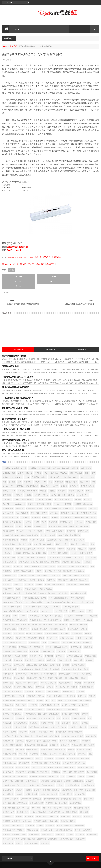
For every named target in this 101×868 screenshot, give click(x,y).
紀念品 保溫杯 (69, 557)
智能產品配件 (54, 704)
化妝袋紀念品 (16, 633)
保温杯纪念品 (73, 619)
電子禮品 (6, 825)
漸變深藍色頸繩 (41, 726)
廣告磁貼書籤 (21, 673)
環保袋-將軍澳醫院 (10, 357)
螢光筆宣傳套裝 (27, 561)
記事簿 (42, 784)
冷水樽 (78, 628)
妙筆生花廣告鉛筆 (64, 650)
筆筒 (46, 753)
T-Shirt (27, 467)
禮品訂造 (50, 264)
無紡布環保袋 (54, 726)
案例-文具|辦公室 (79, 709)
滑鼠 (52, 722)
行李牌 (45, 503)
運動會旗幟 (84, 802)
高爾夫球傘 (57, 499)
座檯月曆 (37, 534)
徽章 (92, 534)
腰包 (70, 762)
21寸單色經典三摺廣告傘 (87, 503)
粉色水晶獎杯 (68, 753)
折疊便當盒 (71, 539)
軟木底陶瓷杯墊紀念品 (11, 798)
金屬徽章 (43, 481)
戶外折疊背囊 (72, 677)
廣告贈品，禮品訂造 (48, 673)
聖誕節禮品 (7, 561)
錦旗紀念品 (18, 575)
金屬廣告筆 (22, 570)
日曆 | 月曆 (42, 704)
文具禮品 (54, 463)
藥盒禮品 (33, 767)
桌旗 (89, 709)
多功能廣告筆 (79, 530)
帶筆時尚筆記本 (22, 664)
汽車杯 (64, 717)
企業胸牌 (6, 615)
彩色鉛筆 (17, 677)
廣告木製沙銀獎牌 (71, 668)
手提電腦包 (29, 682)
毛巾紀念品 (7, 717)
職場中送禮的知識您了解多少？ (16, 430)
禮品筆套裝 (49, 749)
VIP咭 (48, 521)
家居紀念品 (79, 508)
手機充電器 (67, 494)
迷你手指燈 (58, 798)
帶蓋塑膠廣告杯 (36, 664)
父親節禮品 (20, 731)
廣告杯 (23, 264)
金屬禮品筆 (51, 570)
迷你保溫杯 (47, 798)
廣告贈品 (6, 463)
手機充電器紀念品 (53, 682)
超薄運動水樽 (22, 793)
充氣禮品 (52, 525)
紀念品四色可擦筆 (22, 758)
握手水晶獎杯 (63, 543)
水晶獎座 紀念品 (20, 717)
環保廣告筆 (54, 735)
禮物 (71, 463)
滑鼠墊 (36, 512)
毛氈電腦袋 (66, 548)
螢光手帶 (42, 767)
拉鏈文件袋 (62, 691)
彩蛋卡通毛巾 (28, 677)
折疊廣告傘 (82, 539)
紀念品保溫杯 (8, 758)
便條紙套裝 (54, 619)
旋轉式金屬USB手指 (54, 700)
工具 (19, 534)
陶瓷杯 (5, 467)
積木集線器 (85, 749)
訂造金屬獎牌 (8, 784)
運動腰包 (19, 807)
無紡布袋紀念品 (77, 726)
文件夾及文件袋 (83, 485)
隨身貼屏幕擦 (72, 575)
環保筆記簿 (55, 552)
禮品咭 (53, 557)
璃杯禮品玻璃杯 (16, 735)
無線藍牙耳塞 (8, 731)
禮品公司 (40, 264)
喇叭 (61, 530)
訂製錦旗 (57, 561)
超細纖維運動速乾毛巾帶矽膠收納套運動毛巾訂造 (62, 789)
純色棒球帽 (48, 758)
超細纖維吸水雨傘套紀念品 (31, 789)
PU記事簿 (7, 606)
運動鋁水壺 (29, 807)
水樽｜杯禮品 (78, 548)
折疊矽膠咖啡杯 (9, 691)
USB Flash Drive (16, 467)
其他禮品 (24, 530)
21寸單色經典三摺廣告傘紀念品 (35, 588)
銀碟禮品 (74, 570)
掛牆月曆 (52, 543)
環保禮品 (79, 463)
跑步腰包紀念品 (61, 793)
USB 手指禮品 (38, 521)
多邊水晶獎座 (30, 650)
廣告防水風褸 (89, 673)
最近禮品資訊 (18, 340)
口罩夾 (44, 633)
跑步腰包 (32, 566)
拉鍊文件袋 (36, 543)
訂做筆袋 (81, 767)
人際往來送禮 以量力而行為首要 (16, 420)
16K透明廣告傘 (63, 584)
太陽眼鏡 (41, 650)
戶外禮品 (52, 481)
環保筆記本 (44, 552)
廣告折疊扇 (75, 534)
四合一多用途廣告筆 (20, 642)
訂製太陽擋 (45, 771)
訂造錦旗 (19, 784)
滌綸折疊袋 (43, 722)
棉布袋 (43, 713)
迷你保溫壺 (36, 798)
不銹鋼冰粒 (71, 521)
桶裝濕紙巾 (7, 713)
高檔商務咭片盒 (31, 579)
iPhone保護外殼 (91, 606)
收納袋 (73, 543)
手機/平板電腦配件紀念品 (25, 539)
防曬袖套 (39, 575)
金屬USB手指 (32, 481)
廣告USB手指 (48, 534)
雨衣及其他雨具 (47, 820)
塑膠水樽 (68, 530)
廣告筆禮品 (7, 485)
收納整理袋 (33, 695)
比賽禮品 (76, 713)
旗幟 (20, 472)
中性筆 (66, 610)
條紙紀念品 (34, 713)
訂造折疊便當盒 (88, 775)
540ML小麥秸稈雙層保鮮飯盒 (14, 601)
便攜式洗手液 (24, 619)
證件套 (46, 485)
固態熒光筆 (61, 642)
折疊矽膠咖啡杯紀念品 (26, 691)
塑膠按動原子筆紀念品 (11, 646)
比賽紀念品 (62, 481)
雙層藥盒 (21, 820)
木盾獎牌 (28, 485)
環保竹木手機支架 (10, 552)
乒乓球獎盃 (75, 610)
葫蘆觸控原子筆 (9, 767)
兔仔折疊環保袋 (51, 624)
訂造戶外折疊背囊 (73, 775)
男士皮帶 (71, 740)
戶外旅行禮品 (8, 539)
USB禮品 (58, 467)
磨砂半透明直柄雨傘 (40, 557)
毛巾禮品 (85, 713)
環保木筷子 (65, 735)
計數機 (27, 784)
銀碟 (50, 467)
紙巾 (32, 503)
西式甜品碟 (71, 767)
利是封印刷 (93, 499)
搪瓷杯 (24, 695)
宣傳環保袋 (7, 655)
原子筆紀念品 (34, 633)
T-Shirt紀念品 (34, 606)
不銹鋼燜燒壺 (22, 610)
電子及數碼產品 (27, 490)
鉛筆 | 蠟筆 (54, 811)
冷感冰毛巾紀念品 (67, 628)
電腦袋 (47, 499)
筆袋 (59, 557)
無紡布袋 (65, 726)
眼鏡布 (16, 749)
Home (6, 46)
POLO (44, 472)
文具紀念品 (59, 490)
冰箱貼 (32, 530)
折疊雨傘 (26, 543)
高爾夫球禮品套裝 (66, 829)
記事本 (35, 784)
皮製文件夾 (23, 744)
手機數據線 (51, 539)
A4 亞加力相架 (33, 601)
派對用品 (69, 490)
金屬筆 (40, 499)
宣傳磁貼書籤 (32, 655)
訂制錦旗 (90, 767)
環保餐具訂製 (60, 740)
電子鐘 (24, 825)
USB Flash (90, 467)
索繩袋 (73, 758)
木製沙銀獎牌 (32, 709)
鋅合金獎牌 (7, 575)
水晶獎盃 (28, 512)
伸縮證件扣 (32, 615)
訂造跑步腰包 (90, 780)
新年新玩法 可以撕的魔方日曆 (15, 399)
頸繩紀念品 (73, 517)
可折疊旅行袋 (52, 530)
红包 (71, 512)
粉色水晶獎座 (55, 753)
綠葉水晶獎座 (21, 762)
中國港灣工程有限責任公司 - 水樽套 (18, 367)
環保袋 (71, 481)
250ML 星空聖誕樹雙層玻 (58, 588)
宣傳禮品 (16, 458)
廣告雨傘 (20, 476)
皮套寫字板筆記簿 (10, 744)
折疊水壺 (92, 686)
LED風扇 (73, 601)
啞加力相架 (88, 637)
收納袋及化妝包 (46, 695)
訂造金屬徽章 (79, 561)
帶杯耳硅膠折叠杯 (69, 659)
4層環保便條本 (8, 521)
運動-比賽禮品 (72, 802)
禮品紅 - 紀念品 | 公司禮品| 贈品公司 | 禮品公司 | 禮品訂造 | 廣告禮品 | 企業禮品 (53, 859)
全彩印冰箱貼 (64, 624)
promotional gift (19, 494)
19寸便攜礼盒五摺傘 (79, 584)
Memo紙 (81, 601)
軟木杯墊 (26, 798)
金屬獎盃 (41, 570)
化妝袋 (5, 633)
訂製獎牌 (39, 561)
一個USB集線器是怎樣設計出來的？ (18, 388)
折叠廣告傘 (58, 686)
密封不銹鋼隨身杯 (26, 659)
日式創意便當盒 (30, 704)
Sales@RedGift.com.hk (17, 247)
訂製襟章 (48, 561)
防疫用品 (40, 816)
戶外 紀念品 (60, 677)
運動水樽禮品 (74, 566)
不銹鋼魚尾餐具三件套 (53, 610)
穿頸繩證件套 (24, 753)
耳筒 (64, 762)
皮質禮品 (44, 744)
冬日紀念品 (74, 476)
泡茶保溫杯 (93, 717)
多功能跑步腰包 (90, 646)
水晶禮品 (37, 485)
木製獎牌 (77, 494)
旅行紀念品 (18, 485)
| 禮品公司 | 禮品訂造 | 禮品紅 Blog (47, 257)
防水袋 (47, 575)
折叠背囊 (61, 539)
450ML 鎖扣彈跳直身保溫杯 (83, 592)
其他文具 (88, 624)
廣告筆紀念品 (33, 673)
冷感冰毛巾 (28, 472)
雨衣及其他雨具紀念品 (64, 820)
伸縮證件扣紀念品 (46, 615)
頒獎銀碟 (70, 825)
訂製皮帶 (89, 771)
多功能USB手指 (9, 476)
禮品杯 (44, 467)
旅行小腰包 (7, 700)
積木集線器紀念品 (10, 753)
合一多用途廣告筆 (10, 637)
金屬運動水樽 (63, 570)
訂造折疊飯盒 (8, 780)
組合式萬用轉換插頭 (85, 758)
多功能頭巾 (7, 650)
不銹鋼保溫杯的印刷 (11, 508)
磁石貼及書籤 (8, 499)
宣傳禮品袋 (43, 655)
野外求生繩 (54, 807)
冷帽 (56, 628)
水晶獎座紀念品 (16, 512)
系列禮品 (21, 481)
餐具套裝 (6, 829)
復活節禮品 (40, 677)
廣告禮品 (32, 458)
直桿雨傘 (63, 744)
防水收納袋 (30, 816)
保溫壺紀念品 (19, 624)
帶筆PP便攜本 (8, 664)
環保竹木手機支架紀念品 (28, 552)
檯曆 (33, 548)
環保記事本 (20, 740)
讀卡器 (70, 784)
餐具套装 (19, 579)
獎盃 (5, 472)
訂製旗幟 (67, 771)
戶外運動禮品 (17, 682)
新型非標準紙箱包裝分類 (13, 441)
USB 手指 (45, 606)
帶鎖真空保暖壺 (50, 664)
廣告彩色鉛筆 (32, 668)
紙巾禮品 (59, 758)
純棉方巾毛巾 (37, 758)
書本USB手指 (74, 704)
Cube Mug (7, 494)
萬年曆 (16, 561)
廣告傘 (5, 264)
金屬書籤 (37, 517)
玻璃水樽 (63, 731)
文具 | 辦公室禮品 (85, 543)
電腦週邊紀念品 (47, 825)
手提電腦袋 (40, 682)
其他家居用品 (63, 525)
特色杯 (44, 512)
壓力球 (25, 646)
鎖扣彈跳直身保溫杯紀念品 (13, 816)
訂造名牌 (60, 775)
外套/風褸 (67, 467)
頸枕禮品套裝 (92, 825)
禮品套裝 (80, 481)
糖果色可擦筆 (80, 753)
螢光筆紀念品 (53, 767)
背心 (82, 467)
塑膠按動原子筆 (74, 642)
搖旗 (17, 695)
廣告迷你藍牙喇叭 (65, 673)
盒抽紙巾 (53, 744)
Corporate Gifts (47, 601)
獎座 (39, 731)
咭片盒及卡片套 (67, 508)
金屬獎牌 (6, 811)
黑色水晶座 (45, 834)
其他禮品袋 (32, 628)
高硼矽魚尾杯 (80, 829)
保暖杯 (63, 619)
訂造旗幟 (28, 780)
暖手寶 (64, 704)
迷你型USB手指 (71, 472)
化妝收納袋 (88, 628)
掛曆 (45, 543)
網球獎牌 (32, 762)
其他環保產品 (8, 628)
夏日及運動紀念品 (88, 476)
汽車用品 (72, 717)
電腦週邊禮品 (84, 575)
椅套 (57, 713)
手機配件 (21, 686)
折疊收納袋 (7, 543)
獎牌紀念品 (87, 494)
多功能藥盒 (60, 646)
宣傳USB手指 (79, 650)
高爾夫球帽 (53, 829)
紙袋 (66, 758)
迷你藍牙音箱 (55, 566)
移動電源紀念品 (73, 749)
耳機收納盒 (56, 762)
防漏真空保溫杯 (55, 517)
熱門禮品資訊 (50, 340)
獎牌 (94, 463)
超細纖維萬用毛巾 (10, 566)
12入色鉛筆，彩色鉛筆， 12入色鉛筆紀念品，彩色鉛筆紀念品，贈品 (29, 584)
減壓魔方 (33, 722)
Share (31, 276)
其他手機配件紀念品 (11, 530)
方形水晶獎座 (83, 695)
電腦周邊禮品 (34, 825)
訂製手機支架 (57, 771)
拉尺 (53, 691)
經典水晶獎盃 (8, 762)
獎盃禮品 (47, 731)
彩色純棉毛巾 (91, 508)
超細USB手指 (80, 784)
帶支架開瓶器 (54, 659)
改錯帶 (57, 695)
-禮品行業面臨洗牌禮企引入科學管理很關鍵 (20, 257)
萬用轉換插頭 (92, 762)
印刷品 (53, 485)
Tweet (11, 276)
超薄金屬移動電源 (37, 793)
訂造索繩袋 (68, 561)
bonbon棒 (79, 606)
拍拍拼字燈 (73, 691)
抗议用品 (41, 686)
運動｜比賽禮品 (9, 570)
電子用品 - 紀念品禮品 (83, 820)
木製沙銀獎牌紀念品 (47, 709)
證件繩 (62, 784)
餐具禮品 (16, 829)
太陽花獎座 (51, 650)
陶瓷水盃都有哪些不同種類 (14, 346)
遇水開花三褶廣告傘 (56, 802)
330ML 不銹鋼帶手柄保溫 (12, 592)
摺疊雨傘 (71, 485)
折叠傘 (49, 686)
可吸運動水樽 (67, 633)
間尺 (45, 517)
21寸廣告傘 (84, 517)
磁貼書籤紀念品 (27, 749)
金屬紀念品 (27, 811)
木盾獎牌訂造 (8, 709)
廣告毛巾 (6, 481)
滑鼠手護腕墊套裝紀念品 (12, 726)
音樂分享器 (60, 825)
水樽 (14, 481)
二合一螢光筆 (87, 610)
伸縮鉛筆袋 (74, 615)
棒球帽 (51, 713)
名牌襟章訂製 (38, 637)
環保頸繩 (78, 490)
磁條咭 (27, 557)
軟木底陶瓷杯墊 (75, 793)
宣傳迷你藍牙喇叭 (79, 655)
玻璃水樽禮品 (74, 731)
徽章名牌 (50, 677)
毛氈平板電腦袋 (54, 548)
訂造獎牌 (47, 780)
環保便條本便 (42, 735)
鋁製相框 (64, 811)
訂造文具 (19, 780)
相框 (90, 744)
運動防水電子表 (42, 807)
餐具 (73, 503)
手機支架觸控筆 (9, 686)
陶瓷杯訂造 (50, 816)
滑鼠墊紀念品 (61, 722)
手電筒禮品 (31, 686)
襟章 (63, 767)
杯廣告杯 (66, 709)
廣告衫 (76, 467)
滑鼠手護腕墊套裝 (75, 722)
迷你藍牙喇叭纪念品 (81, 798)
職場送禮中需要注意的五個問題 (16, 378)
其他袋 (49, 628)
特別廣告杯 (31, 731)
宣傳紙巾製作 (55, 655)
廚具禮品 (76, 664)
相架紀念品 (82, 744)
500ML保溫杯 (55, 597)
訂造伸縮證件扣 (34, 775)
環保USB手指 (30, 735)
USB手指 (14, 264)
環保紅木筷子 (89, 735)
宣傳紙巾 (49, 490)
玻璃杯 (55, 731)
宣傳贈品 (66, 655)
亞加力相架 (25, 508)
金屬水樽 (32, 570)
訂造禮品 (14, 46)
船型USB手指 (79, 762)
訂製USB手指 (8, 771)
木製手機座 (20, 709)
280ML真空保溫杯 (77, 588)
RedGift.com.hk (14, 250)
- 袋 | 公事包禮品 (46, 579)
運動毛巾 (89, 481)
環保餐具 (64, 476)
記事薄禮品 (54, 503)
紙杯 (92, 557)
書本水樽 (85, 704)
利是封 (30, 494)
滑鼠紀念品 (28, 726)
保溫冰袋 (84, 619)
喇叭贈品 (6, 642)
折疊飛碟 (40, 691)
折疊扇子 (92, 539)
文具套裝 (72, 695)
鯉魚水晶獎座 (8, 834)
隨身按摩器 (69, 816)
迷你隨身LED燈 (9, 802)
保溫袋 (40, 624)
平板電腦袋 (40, 494)
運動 (64, 566)
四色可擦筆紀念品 (48, 642)
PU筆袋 (90, 601)
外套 (41, 646)
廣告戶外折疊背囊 (46, 668)
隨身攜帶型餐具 (58, 575)
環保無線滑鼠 (77, 735)
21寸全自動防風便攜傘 (12, 588)
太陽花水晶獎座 (9, 534)
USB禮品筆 (69, 606)
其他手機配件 (75, 525)
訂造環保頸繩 (67, 780)
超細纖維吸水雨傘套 (11, 789)
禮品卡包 (39, 749)
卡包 (25, 633)
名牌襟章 (55, 508)
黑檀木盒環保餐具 (32, 834)
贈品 (49, 458)
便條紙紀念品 (68, 499)
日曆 (14, 548)
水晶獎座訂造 (34, 717)
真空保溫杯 (7, 557)
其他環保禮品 (21, 628)
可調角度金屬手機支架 (83, 633)
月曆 (27, 548)
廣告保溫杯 (7, 668)
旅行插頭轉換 (8, 503)
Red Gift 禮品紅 (57, 863)
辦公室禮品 (59, 472)
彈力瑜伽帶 (7, 677)
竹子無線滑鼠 (37, 753)
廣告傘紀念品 (19, 668)
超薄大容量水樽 (9, 793)
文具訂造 (55, 476)
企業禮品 (75, 458)
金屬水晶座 (77, 807)
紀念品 (31, 264)
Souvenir (23, 606)
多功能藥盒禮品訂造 (74, 646)
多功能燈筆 (49, 646)
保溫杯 (87, 463)
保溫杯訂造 (31, 624)
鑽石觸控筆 (29, 575)
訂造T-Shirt (21, 775)
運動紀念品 (85, 566)
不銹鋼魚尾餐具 (36, 610)
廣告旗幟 (59, 668)
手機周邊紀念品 (69, 682)
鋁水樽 (16, 490)
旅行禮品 (6, 548)
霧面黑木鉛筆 (8, 579)
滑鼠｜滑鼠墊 (91, 548)
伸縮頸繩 (84, 615)
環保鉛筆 (65, 552)
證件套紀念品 (52, 784)
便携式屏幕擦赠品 (10, 619)
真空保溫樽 (18, 557)
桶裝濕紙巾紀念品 (21, 713)
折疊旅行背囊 (70, 686)
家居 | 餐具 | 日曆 (10, 659)
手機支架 (41, 539)
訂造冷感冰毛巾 (48, 775)
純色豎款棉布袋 (82, 557)
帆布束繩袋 (27, 534)
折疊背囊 (17, 543)
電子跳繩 (16, 825)
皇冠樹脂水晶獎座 (84, 740)
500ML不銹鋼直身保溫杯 (12, 597)
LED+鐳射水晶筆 (61, 601)
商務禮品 (35, 467)
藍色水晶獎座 (22, 767)
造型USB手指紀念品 (38, 802)
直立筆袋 (72, 744)
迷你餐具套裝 (8, 517)
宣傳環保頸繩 (19, 655)
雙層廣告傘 (79, 816)
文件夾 (64, 695)
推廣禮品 (66, 458)
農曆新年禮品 (42, 566)
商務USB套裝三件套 (61, 637)
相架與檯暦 (53, 512)
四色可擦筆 (34, 642)
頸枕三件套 (80, 825)
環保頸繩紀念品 (32, 740)
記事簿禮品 (7, 490)
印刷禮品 (41, 530)
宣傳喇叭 (89, 650)
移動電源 (25, 503)
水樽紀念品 (55, 717)
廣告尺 (58, 534)
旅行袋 (27, 700)
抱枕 (48, 691)
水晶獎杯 (45, 717)
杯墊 (59, 709)
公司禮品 (41, 458)
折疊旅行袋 (82, 686)
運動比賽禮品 (8, 807)
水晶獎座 (64, 463)
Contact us (92, 849)
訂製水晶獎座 (78, 771)
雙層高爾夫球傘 (32, 820)
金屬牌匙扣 (88, 807)
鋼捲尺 (73, 811)
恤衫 (50, 472)
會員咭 (20, 548)
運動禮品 (28, 517)
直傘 (17, 503)
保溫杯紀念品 (81, 499)
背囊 (38, 503)
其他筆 (42, 628)
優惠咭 (43, 525)
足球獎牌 (22, 566)
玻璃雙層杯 (86, 731)
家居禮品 (12, 472)
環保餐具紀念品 (47, 740)
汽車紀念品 (82, 717)
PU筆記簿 (20, 521)
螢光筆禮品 (31, 499)
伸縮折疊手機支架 (19, 615)
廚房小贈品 (86, 664)
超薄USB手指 (89, 789)
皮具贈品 (87, 552)
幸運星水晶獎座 (65, 664)
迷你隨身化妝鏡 (23, 802)
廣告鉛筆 (78, 673)
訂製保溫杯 (20, 771)
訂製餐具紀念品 (9, 775)
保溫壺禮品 (7, 624)
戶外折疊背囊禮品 (87, 677)
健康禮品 (46, 508)
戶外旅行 (57, 494)
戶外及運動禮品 (32, 476)
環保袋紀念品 (8, 740)
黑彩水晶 (19, 834)
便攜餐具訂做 (83, 521)
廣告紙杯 (85, 534)
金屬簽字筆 (16, 811)
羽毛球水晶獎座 (43, 762)
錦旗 (94, 472)
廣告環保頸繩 (8, 673)
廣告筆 (20, 463)
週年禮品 (19, 517)
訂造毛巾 (37, 780)
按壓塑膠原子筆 (85, 691)
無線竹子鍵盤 (91, 726)
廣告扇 (66, 534)
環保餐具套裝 (76, 552)
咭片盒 (48, 637)
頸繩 (65, 517)
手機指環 (80, 682)
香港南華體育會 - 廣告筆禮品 (15, 409)
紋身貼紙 (63, 512)
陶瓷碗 (59, 816)
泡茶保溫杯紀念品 (10, 722)
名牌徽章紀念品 (25, 637)
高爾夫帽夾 (42, 829)
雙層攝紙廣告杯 (9, 820)
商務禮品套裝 (76, 637)
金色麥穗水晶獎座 (41, 811)
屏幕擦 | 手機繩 (41, 659)
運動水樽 (87, 490)
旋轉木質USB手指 (71, 700)
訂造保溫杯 (79, 512)
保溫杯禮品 (36, 508)
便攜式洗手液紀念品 (39, 619)
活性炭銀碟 (23, 722)
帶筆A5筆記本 (83, 659)
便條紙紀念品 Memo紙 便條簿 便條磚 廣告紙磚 (21, 525)
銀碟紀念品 (84, 570)
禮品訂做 (29, 463)
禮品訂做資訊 (86, 458)
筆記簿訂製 (20, 499)
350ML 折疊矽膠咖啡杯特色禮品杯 (57, 592)
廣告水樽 (62, 485)
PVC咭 (28, 521)
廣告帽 (49, 494)
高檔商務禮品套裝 (28, 829)
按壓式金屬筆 (8, 695)
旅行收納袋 (18, 700)
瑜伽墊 (5, 735)
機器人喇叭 (66, 713)
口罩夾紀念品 (54, 633)
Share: (15, 606)
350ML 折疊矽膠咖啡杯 (33, 592)
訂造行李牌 (78, 780)
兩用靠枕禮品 (77, 624)
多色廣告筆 (18, 650)
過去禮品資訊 (83, 340)
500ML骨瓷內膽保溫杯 (71, 597)
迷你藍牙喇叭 (91, 512)
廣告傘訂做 (45, 476)
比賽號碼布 (41, 548)
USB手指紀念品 (56, 606)
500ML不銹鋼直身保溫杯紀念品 (36, 597)
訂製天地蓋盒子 (32, 771)
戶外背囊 (6, 682)
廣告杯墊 (84, 668)
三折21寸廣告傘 (58, 521)
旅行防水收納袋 (38, 700)
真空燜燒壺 (7, 749)
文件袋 (5, 512)
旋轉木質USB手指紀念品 (12, 704)
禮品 (14, 463)
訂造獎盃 (56, 780)
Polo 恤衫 (39, 490)
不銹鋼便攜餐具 (9, 610)
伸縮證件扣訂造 (61, 615)
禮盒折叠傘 (60, 749)
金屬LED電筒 (66, 807)
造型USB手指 (85, 472)
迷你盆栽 (68, 798)
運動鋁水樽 (65, 503)
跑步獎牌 (49, 793)
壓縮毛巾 (33, 646)
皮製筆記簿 (34, 744)
